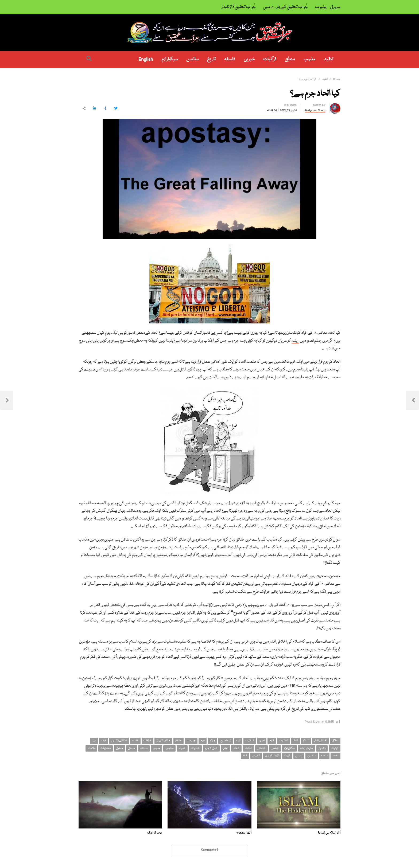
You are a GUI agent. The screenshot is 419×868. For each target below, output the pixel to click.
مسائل (131, 748)
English (146, 59)
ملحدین (312, 756)
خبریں (249, 59)
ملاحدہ (92, 748)
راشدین (322, 748)
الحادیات (283, 740)
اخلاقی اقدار (321, 740)
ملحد (335, 756)
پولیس (299, 756)
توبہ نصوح (226, 740)
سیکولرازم (170, 59)
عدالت (249, 748)
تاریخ (211, 59)
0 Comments (210, 850)
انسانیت (250, 740)
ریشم (295, 341)
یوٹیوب (321, 7)
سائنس (192, 59)
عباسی (275, 748)
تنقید (329, 59)
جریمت (191, 740)
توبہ (238, 740)
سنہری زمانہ (307, 748)
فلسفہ (230, 59)
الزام (272, 740)
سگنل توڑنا (289, 748)
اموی (262, 740)
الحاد (295, 740)
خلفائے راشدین (119, 740)
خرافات (147, 740)
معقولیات (106, 748)
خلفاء (135, 740)
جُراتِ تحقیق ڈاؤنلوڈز (239, 7)
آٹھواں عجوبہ (244, 833)
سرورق (335, 7)
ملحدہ (324, 756)
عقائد (236, 748)
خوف (104, 740)
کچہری (256, 756)
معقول (119, 748)
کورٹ (287, 756)
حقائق (178, 740)
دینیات (335, 748)
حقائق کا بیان (163, 740)
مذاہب (169, 748)
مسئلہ (144, 748)
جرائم (212, 740)
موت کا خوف (155, 833)
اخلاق (335, 740)
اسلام (306, 740)
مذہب (309, 59)
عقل (225, 748)
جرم (203, 740)
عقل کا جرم (211, 748)
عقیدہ (182, 748)
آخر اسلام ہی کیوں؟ (329, 833)
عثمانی (261, 748)
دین (94, 740)
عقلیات (195, 748)
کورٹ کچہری (272, 756)
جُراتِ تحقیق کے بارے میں (285, 7)
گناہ (245, 756)
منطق (290, 59)
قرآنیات (270, 59)
